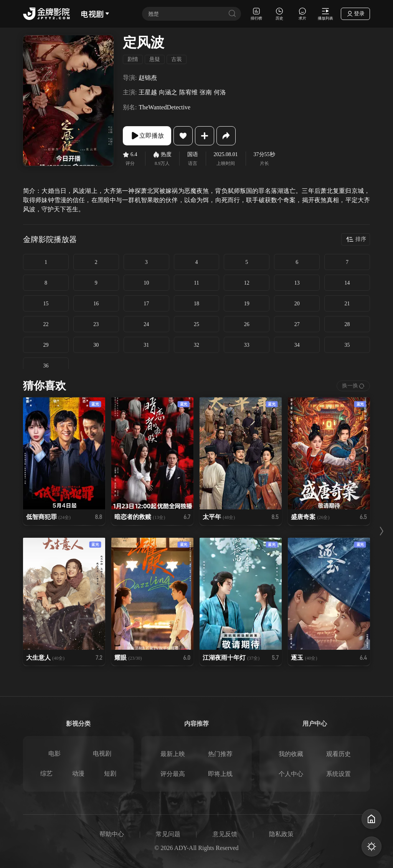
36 (46, 366)
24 (146, 324)
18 (196, 304)
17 (146, 304)
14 (347, 283)
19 (247, 304)
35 (347, 345)
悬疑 (155, 59)
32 (196, 345)
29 (46, 345)
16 (96, 304)
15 (46, 304)
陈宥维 (188, 92)
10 (146, 283)
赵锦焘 (148, 78)
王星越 (148, 92)
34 (297, 345)
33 (247, 345)
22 (46, 324)
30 (96, 345)
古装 (177, 59)
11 (196, 283)
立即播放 (147, 136)
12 (247, 283)
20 (297, 304)
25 (196, 324)
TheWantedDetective (164, 107)
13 (297, 283)
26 (247, 324)
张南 (206, 92)
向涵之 (168, 92)
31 (146, 345)
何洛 (220, 92)
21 (347, 304)
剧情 (133, 59)
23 (96, 324)
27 (297, 324)
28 (347, 324)
